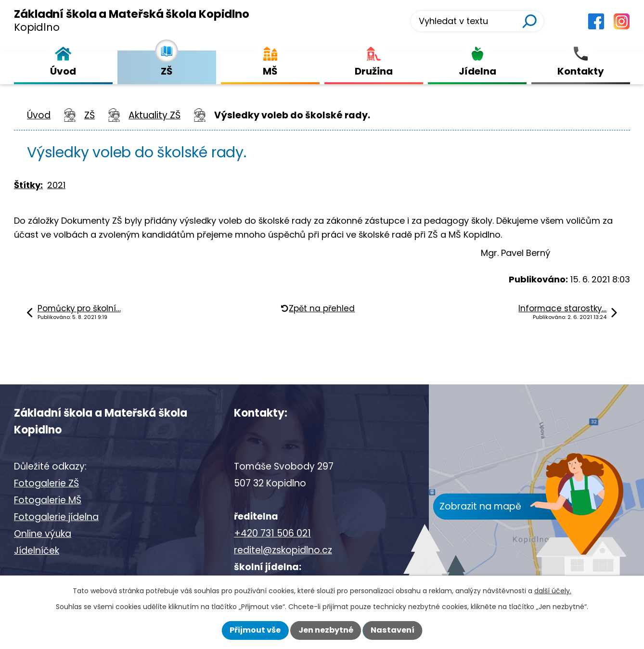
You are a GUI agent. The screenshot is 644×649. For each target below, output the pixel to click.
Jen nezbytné (326, 630)
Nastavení (393, 630)
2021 (56, 185)
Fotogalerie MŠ (48, 500)
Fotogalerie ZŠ (46, 483)
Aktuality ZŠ (155, 115)
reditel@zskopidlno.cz (283, 550)
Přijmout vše (255, 630)
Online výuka (43, 534)
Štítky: (28, 185)
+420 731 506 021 (272, 533)
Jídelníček (37, 551)
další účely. (553, 591)
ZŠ (90, 115)
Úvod (39, 115)
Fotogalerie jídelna (56, 517)
